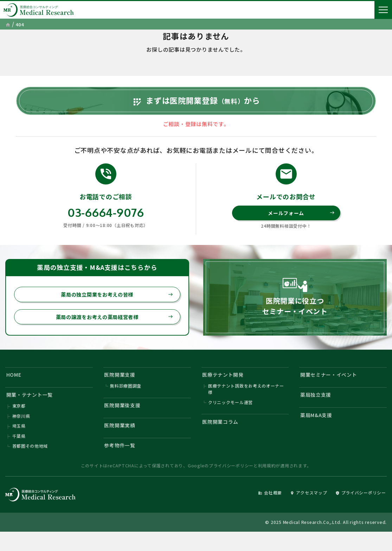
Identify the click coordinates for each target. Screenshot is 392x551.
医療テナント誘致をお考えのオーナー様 (246, 403)
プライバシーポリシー (231, 484)
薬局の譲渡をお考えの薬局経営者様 (111, 329)
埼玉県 (19, 442)
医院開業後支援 (124, 420)
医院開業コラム (222, 437)
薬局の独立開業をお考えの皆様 (114, 305)
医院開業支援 (121, 388)
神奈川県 (21, 432)
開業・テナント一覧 (32, 409)
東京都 (19, 421)
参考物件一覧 (121, 463)
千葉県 (19, 453)
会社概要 (260, 511)
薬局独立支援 (317, 409)
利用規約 (267, 484)
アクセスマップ (302, 511)
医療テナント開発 (225, 388)
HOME (15, 388)
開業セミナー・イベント (331, 388)
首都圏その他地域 (30, 463)
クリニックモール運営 (231, 417)
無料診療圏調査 (126, 400)
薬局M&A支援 (318, 431)
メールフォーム (301, 223)
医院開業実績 (121, 442)
